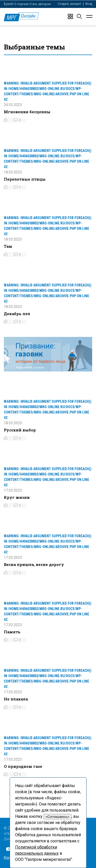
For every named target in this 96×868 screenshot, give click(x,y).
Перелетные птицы (25, 179)
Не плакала (16, 699)
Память (12, 632)
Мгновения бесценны (27, 112)
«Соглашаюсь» (57, 817)
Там (8, 246)
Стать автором (40, 4)
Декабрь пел (17, 314)
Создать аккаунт (69, 4)
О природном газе (23, 766)
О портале (21, 4)
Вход (89, 4)
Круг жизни (17, 497)
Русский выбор (20, 430)
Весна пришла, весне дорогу (34, 564)
